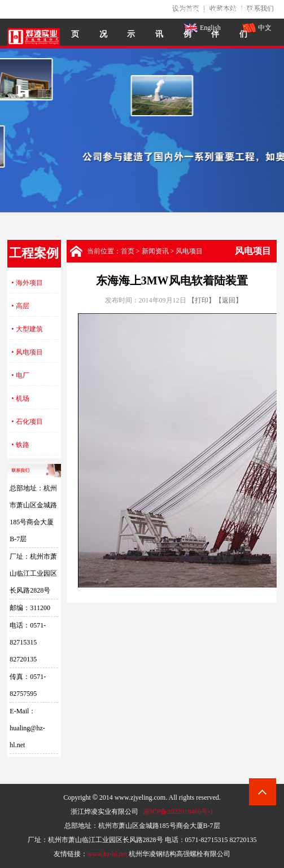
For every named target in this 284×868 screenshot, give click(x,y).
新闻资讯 (159, 23)
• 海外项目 (27, 283)
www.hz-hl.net (108, 854)
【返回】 (229, 300)
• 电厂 (20, 375)
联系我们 (243, 23)
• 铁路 (20, 445)
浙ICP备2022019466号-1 (179, 812)
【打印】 (202, 300)
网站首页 (75, 23)
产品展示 (131, 23)
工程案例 (187, 23)
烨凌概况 (103, 23)
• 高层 (20, 306)
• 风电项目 (27, 352)
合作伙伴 (215, 23)
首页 (128, 251)
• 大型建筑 (27, 329)
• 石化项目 (27, 422)
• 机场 (20, 398)
